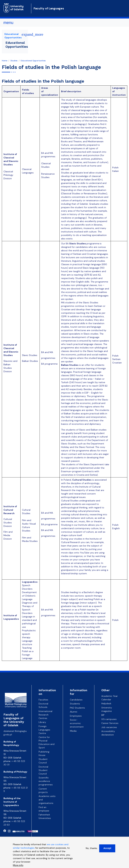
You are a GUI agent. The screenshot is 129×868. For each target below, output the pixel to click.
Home (5, 61)
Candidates (76, 700)
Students (75, 704)
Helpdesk (106, 703)
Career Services (110, 723)
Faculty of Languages (49, 8)
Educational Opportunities (33, 61)
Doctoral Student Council (43, 770)
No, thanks (91, 849)
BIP (103, 715)
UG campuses (109, 719)
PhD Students (77, 708)
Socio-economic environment (77, 723)
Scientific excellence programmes (46, 781)
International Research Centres (45, 715)
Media (73, 731)
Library (42, 722)
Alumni (74, 712)
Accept (107, 849)
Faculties (43, 700)
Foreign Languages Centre (44, 730)
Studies (14, 61)
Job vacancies (109, 727)
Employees (76, 716)
